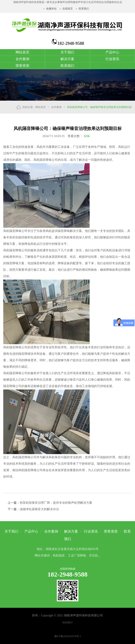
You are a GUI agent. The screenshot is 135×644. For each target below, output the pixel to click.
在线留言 (68, 9)
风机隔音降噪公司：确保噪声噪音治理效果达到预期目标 (99, 107)
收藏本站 (52, 9)
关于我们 (67, 52)
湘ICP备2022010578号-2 (67, 636)
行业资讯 (112, 59)
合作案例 (22, 59)
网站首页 (22, 52)
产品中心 (112, 52)
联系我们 (84, 9)
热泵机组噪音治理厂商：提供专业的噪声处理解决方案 (56, 503)
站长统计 (68, 622)
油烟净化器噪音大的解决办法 (39, 509)
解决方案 (67, 59)
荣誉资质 (22, 66)
